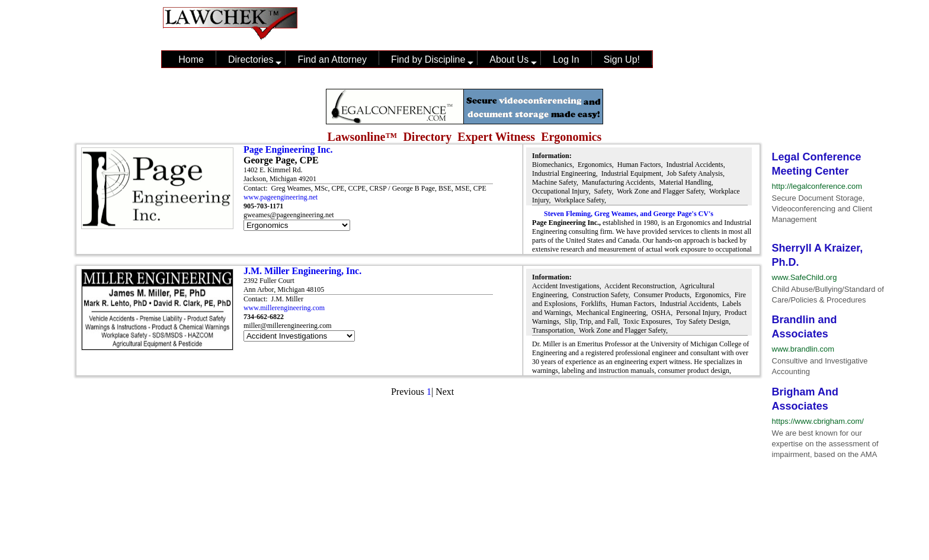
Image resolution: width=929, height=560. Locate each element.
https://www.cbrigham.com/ (818, 421)
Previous (408, 392)
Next (445, 392)
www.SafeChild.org (805, 277)
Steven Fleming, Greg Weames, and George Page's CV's (629, 214)
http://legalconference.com (817, 186)
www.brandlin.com (803, 349)
